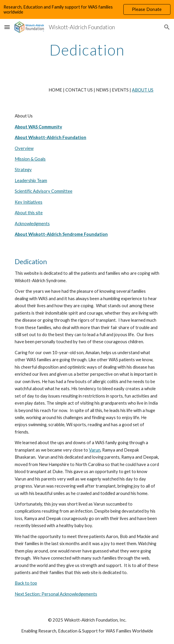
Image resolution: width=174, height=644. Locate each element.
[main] (87, 50)
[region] (87, 9)
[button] (7, 27)
